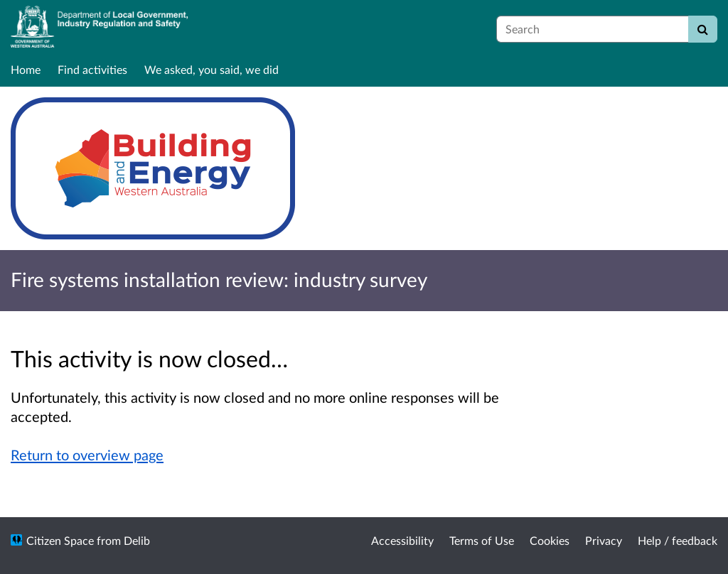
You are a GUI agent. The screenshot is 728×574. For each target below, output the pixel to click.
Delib (137, 540)
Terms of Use (482, 540)
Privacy (604, 540)
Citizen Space (60, 540)
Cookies (550, 540)
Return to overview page (87, 455)
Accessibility (402, 540)
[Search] (703, 29)
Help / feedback (678, 540)
